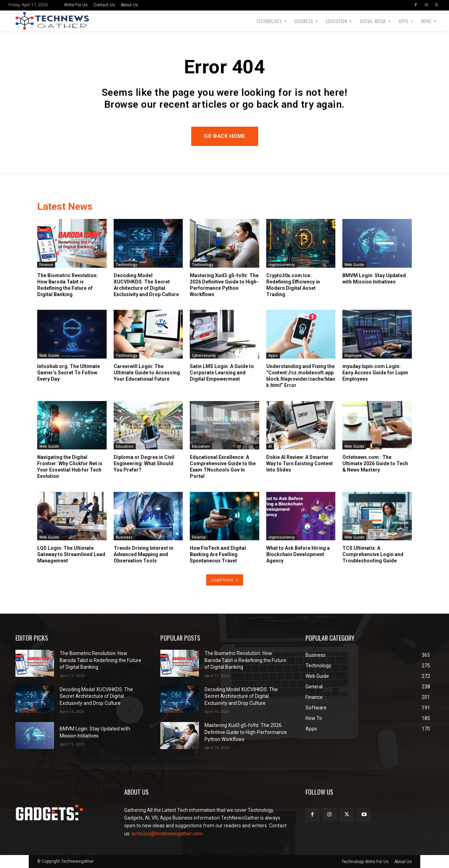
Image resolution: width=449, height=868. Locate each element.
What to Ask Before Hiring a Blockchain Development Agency (298, 554)
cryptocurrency (282, 265)
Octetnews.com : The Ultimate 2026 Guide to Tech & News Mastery (375, 463)
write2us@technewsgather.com (167, 834)
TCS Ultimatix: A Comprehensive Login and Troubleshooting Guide (373, 554)
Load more (225, 580)
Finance (46, 265)
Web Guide (354, 265)
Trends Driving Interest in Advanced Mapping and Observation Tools (143, 554)
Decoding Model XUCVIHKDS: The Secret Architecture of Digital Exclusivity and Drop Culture (96, 696)
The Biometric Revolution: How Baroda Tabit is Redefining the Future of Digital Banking (100, 660)
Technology (126, 265)
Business (124, 537)
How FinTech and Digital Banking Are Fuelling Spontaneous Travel (218, 554)
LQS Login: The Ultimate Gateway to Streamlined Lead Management (71, 554)
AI (270, 446)
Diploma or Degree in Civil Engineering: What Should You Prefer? (144, 463)
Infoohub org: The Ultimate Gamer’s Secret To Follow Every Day (69, 373)
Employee (353, 355)
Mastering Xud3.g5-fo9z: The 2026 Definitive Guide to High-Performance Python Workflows (246, 732)
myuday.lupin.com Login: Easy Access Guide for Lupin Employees (375, 373)
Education (125, 446)
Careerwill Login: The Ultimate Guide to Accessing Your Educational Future (147, 373)
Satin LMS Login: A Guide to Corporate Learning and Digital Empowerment (222, 373)
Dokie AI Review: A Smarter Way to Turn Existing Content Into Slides (300, 463)
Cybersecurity (204, 355)
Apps (273, 355)
